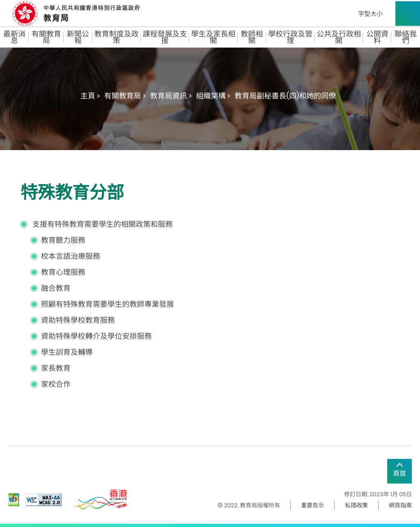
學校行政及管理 (290, 37)
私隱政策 (356, 505)
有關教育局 (46, 37)
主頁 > (90, 96)
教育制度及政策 (116, 37)
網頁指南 (400, 505)
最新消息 (14, 37)
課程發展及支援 (165, 37)
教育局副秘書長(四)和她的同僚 (285, 96)
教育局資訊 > (171, 96)
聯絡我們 (406, 37)
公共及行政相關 (339, 37)
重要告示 (313, 505)
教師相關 (252, 37)
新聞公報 (78, 37)
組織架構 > (213, 96)
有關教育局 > (125, 96)
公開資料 (377, 37)
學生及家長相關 (213, 37)
